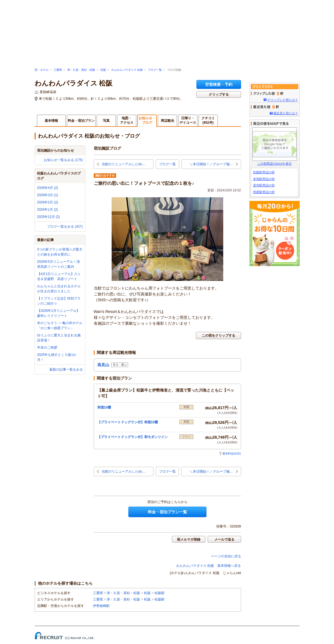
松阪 (103, 70)
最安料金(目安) (230, 454)
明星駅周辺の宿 (264, 192)
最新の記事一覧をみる (66, 370)
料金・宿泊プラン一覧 (167, 512)
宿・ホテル (42, 70)
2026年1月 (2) (48, 210)
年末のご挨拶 (47, 347)
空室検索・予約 (219, 84)
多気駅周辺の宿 (264, 179)
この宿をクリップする (218, 336)
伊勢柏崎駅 (101, 606)
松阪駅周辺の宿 (264, 172)
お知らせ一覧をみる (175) (63, 160)
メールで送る (224, 539)
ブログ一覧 (155, 70)
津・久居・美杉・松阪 (81, 70)
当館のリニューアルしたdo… (123, 164)
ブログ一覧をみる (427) (65, 227)
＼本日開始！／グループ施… (211, 164)
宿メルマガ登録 (189, 539)
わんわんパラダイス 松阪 (127, 70)
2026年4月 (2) (48, 188)
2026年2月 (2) (48, 202)
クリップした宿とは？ (283, 100)
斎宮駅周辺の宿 (264, 185)
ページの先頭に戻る (226, 556)
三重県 (58, 70)
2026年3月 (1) (48, 195)
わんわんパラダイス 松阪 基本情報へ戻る (209, 566)
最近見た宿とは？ (286, 113)
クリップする (219, 94)
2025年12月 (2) (49, 217)
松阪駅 (160, 593)
